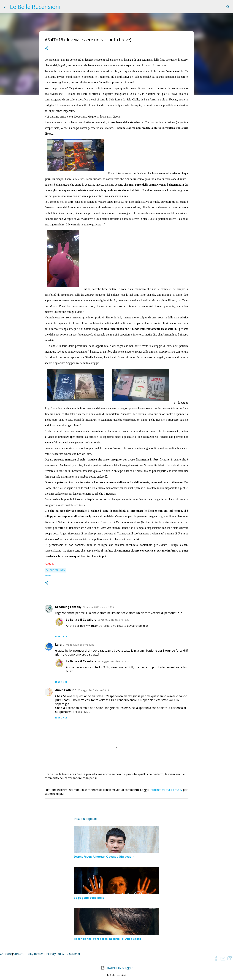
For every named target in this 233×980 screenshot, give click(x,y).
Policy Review (35, 954)
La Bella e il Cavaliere (81, 620)
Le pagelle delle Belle (89, 898)
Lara (58, 645)
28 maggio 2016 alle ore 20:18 (93, 690)
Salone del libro (55, 570)
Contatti (19, 954)
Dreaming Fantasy (68, 607)
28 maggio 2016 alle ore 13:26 (113, 620)
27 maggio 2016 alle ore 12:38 (79, 645)
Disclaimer (73, 954)
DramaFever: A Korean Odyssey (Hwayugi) (104, 857)
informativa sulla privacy (166, 790)
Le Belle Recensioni (35, 7)
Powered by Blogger (117, 968)
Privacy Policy (55, 954)
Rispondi (61, 636)
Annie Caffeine (66, 690)
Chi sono (6, 954)
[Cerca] (228, 7)
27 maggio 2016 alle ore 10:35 (98, 607)
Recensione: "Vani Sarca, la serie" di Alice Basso (107, 939)
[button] (47, 49)
